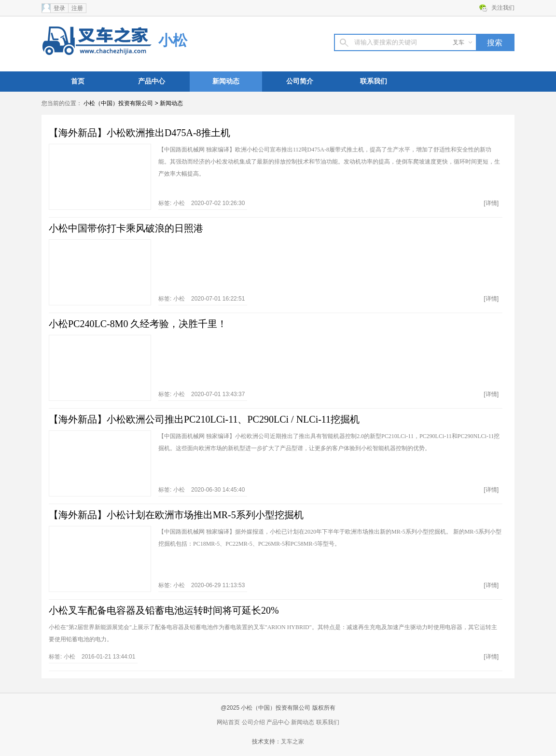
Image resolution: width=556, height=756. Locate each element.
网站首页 (228, 722)
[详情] (491, 203)
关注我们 (503, 8)
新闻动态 (226, 81)
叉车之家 (292, 742)
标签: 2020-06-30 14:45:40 (202, 490)
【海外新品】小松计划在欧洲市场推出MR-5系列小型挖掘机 (176, 515)
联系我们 (374, 81)
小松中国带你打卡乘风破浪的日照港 (126, 228)
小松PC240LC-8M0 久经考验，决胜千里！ (138, 324)
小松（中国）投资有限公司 (118, 103)
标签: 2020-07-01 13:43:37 (202, 394)
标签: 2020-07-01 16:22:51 (202, 299)
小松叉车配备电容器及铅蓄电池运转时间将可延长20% (164, 610)
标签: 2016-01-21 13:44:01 (92, 657)
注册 (77, 8)
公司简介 (300, 81)
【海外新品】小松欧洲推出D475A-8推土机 (139, 133)
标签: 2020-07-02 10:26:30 (202, 203)
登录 (59, 8)
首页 (78, 81)
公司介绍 (253, 722)
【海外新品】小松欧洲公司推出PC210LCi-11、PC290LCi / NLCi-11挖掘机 (204, 419)
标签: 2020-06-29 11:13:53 (202, 585)
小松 (173, 40)
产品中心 (152, 81)
